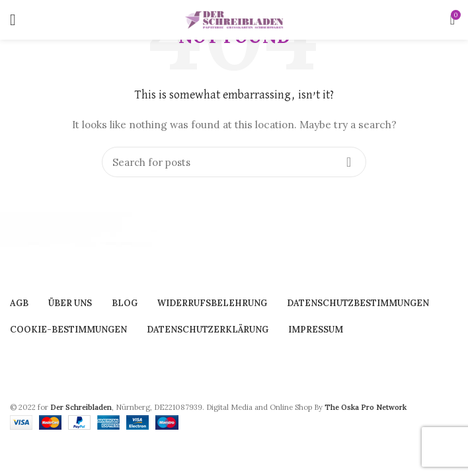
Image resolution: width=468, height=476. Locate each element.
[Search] (234, 162)
